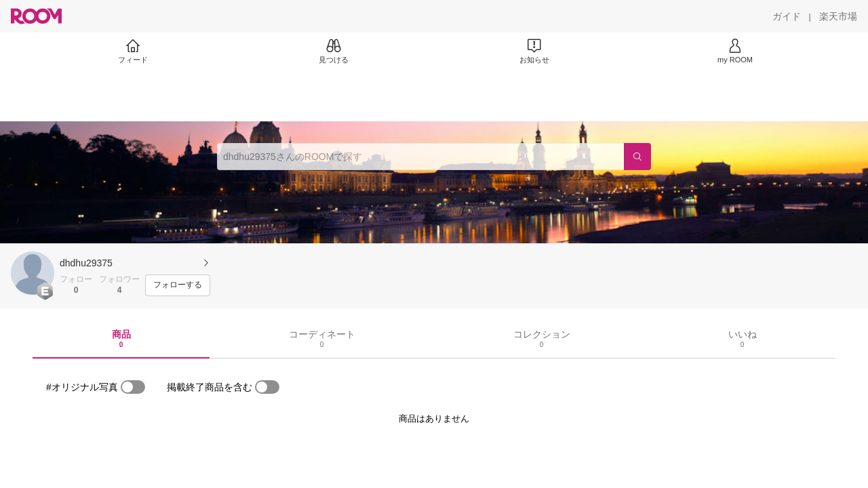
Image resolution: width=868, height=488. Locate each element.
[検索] (637, 157)
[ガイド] (787, 16)
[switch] (133, 387)
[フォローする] (178, 285)
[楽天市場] (838, 16)
